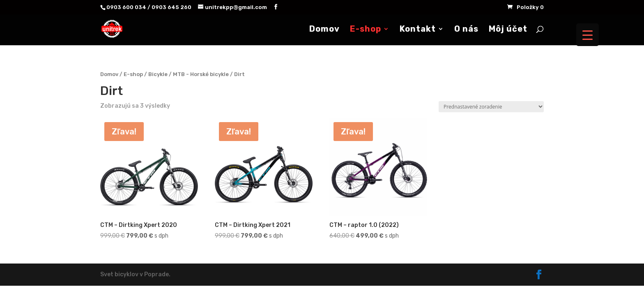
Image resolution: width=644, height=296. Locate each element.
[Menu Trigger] (588, 35)
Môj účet (508, 30)
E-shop (366, 30)
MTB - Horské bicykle (201, 74)
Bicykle (158, 74)
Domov (324, 30)
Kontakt (418, 30)
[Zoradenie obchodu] (491, 107)
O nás (466, 30)
